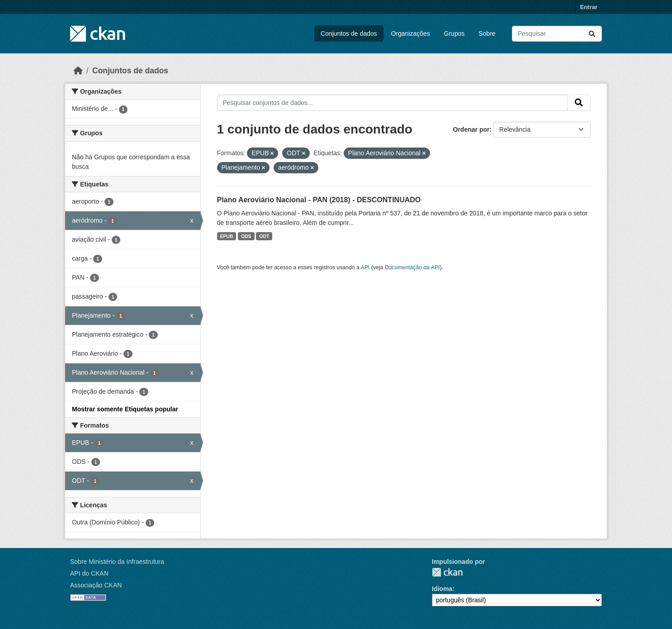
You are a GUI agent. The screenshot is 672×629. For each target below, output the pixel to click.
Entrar (589, 7)
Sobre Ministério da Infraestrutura (117, 562)
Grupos (454, 33)
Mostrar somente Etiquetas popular (125, 409)
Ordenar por (471, 129)
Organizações (410, 33)
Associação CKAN (96, 585)
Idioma (442, 589)
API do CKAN (89, 573)
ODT (264, 236)
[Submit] (592, 34)
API (365, 267)
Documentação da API (412, 267)
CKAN (447, 572)
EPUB (226, 236)
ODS (246, 236)
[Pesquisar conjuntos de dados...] (557, 34)
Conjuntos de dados (349, 33)
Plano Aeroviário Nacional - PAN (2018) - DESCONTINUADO (319, 200)
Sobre (487, 33)
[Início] (78, 71)
